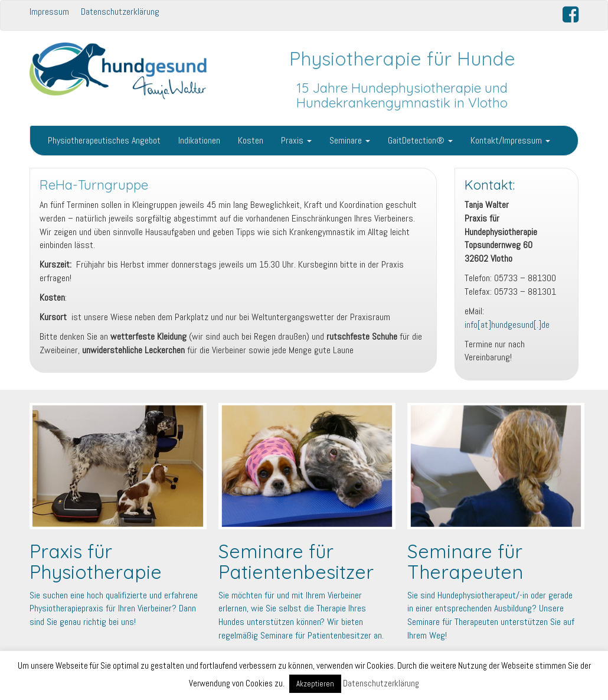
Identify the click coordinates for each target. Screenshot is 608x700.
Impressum (49, 12)
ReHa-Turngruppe (94, 185)
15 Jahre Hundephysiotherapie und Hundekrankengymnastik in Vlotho (402, 95)
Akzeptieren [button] (315, 684)
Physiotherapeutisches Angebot (104, 140)
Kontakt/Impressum (510, 140)
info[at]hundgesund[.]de (507, 325)
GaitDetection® (420, 140)
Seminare (350, 140)
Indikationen (199, 140)
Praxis (296, 140)
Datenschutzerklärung (120, 12)
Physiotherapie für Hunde (402, 58)
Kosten (251, 140)
